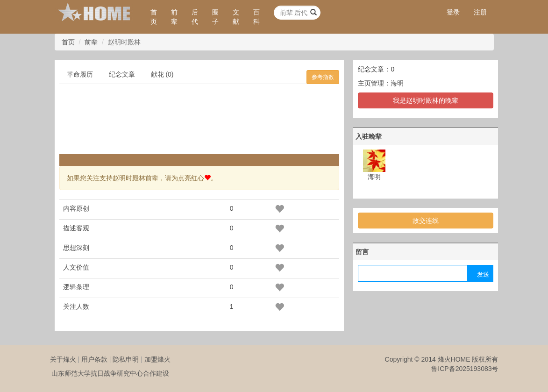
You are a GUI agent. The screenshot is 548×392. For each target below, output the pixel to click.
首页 (154, 17)
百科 (256, 17)
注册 (480, 12)
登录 (453, 12)
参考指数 (323, 77)
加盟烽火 (157, 359)
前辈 (174, 17)
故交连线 (426, 221)
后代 (195, 17)
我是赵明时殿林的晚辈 (426, 100)
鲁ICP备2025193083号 (465, 369)
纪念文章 (122, 74)
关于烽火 (63, 359)
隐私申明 (126, 359)
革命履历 (80, 74)
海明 (397, 83)
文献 (236, 17)
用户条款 (94, 359)
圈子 (215, 17)
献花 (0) (162, 74)
